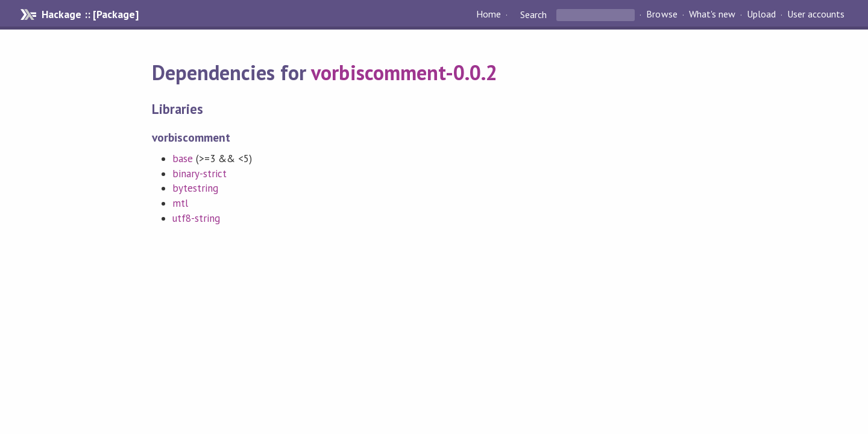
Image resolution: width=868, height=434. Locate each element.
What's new (712, 14)
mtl (180, 203)
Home (489, 14)
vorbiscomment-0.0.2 (404, 72)
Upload (761, 14)
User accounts (816, 14)
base (183, 159)
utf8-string (196, 218)
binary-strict (200, 174)
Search (533, 14)
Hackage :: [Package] (90, 14)
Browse (662, 14)
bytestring (195, 188)
